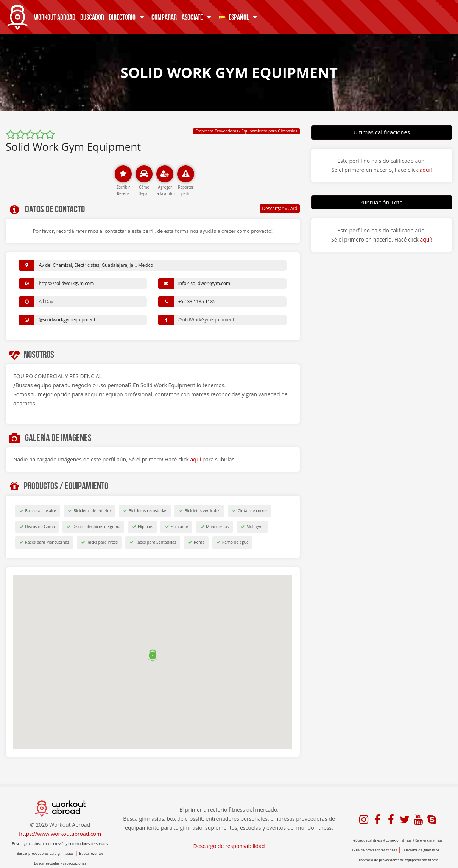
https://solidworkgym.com (66, 283)
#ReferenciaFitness (428, 840)
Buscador (92, 17)
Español (239, 17)
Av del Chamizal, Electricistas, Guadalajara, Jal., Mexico (96, 265)
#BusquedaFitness (368, 840)
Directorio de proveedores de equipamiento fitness (398, 860)
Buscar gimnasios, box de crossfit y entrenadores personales (60, 844)
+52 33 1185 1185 (197, 302)
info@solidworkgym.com (204, 283)
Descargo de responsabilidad (229, 846)
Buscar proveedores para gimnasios (45, 853)
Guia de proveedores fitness (375, 850)
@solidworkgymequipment (67, 320)
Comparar (164, 17)
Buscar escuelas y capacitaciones (60, 863)
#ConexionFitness (398, 840)
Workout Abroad (55, 17)
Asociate (198, 17)
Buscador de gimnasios (421, 850)
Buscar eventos (91, 853)
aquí (196, 459)
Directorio (128, 17)
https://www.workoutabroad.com (60, 834)
